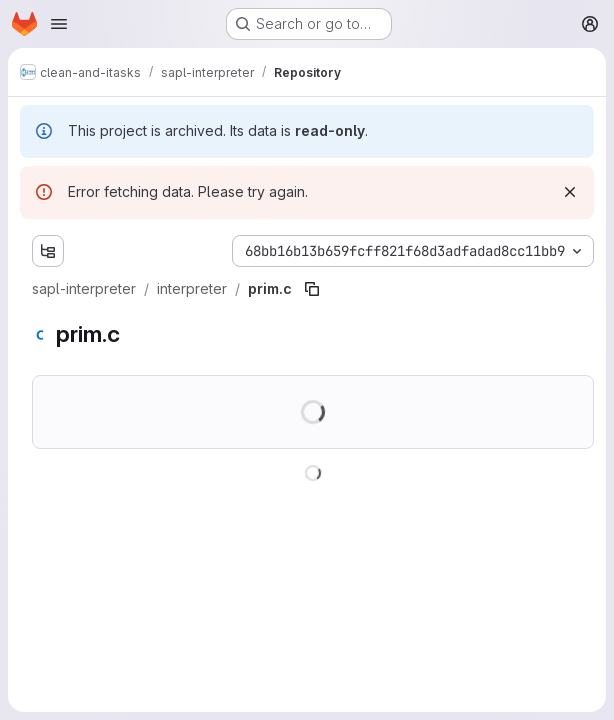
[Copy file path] (312, 289)
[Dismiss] (570, 192)
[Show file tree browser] (48, 251)
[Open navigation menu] (59, 24)
